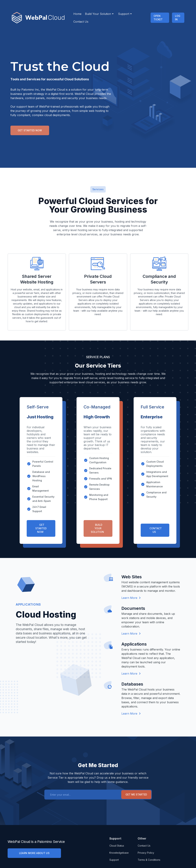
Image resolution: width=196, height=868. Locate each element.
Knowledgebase (119, 853)
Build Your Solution (99, 14)
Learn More (131, 598)
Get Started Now (30, 130)
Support (125, 14)
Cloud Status (117, 846)
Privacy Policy (146, 853)
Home (77, 14)
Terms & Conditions (149, 860)
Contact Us (81, 22)
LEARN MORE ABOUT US (34, 853)
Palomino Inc (30, 90)
